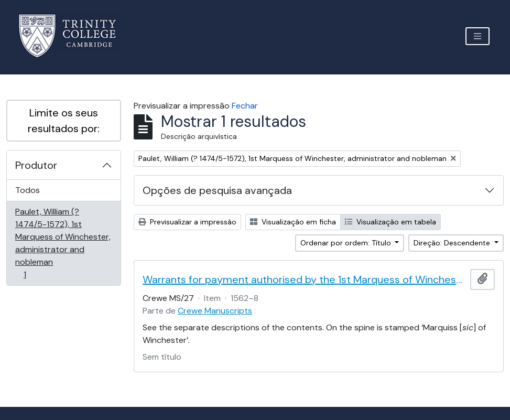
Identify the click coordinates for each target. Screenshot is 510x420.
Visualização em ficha (293, 222)
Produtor (36, 165)
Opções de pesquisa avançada (217, 190)
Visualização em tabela (390, 222)
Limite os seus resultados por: (64, 121)
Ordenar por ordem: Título (347, 243)
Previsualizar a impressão (187, 222)
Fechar (245, 106)
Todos (28, 190)
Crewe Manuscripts (215, 311)
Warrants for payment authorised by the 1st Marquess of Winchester (304, 279)
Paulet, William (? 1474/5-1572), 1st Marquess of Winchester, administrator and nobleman (63, 243)
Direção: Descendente (453, 243)
